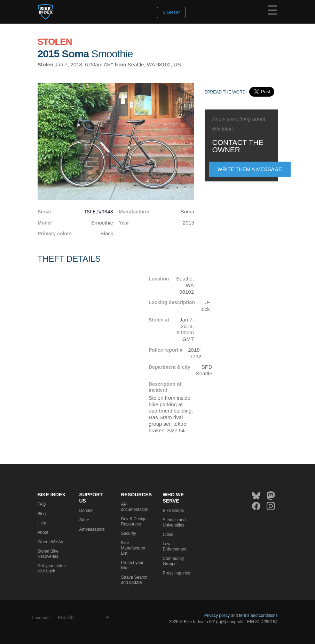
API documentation (135, 507)
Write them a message (250, 169)
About (43, 532)
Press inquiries (177, 573)
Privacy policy (217, 616)
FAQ (42, 504)
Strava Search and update (134, 580)
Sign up (171, 13)
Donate (86, 511)
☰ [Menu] (272, 11)
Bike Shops (174, 511)
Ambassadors (92, 529)
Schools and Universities (174, 523)
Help (42, 523)
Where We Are (51, 542)
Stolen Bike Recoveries (48, 554)
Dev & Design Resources (134, 521)
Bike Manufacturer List (133, 548)
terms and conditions (258, 616)
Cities (168, 535)
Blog (42, 514)
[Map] (88, 341)
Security (129, 533)
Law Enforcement (175, 547)
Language (42, 618)
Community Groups (174, 561)
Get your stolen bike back (52, 568)
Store (84, 520)
